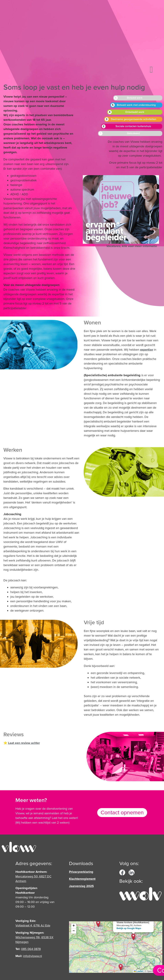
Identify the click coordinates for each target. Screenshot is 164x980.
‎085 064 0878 (31, 949)
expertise (147, 350)
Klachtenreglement (82, 879)
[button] (151, 70)
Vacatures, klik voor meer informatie (131, 246)
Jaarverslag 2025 (81, 886)
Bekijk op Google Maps (129, 928)
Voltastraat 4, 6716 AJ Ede (33, 925)
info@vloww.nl (33, 956)
